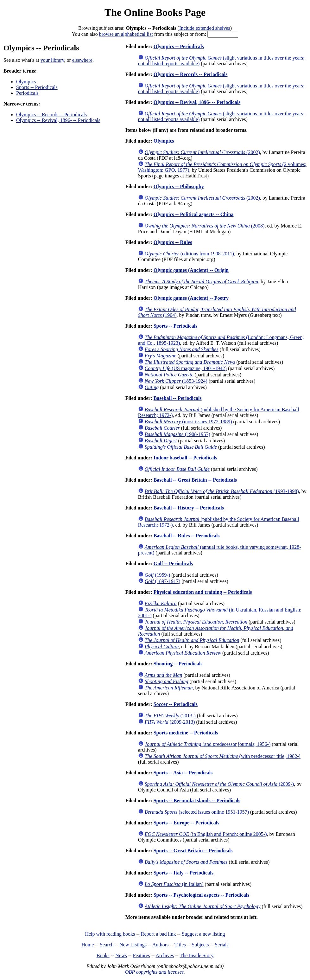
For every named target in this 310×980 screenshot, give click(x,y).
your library (52, 60)
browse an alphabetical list (126, 34)
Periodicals (27, 93)
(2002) (202, 152)
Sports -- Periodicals (37, 87)
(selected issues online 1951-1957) (197, 812)
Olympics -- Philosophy (179, 186)
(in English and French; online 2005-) (206, 834)
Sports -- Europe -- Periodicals (187, 823)
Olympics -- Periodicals (179, 46)
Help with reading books (110, 934)
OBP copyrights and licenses (154, 972)
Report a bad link (158, 934)
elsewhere (82, 60)
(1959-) (157, 575)
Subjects (200, 945)
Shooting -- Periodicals (178, 664)
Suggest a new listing (203, 934)
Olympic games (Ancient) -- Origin (191, 270)
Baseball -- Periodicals (178, 398)
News (121, 955)
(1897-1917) (162, 581)
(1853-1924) (176, 381)
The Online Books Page (155, 12)
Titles (180, 945)
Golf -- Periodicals (173, 564)
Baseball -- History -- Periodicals (189, 508)
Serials (222, 945)
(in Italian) (174, 884)
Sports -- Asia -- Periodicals (183, 773)
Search (107, 945)
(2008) (205, 226)
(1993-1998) (222, 491)
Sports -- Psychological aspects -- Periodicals (202, 895)
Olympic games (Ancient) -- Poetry (191, 298)
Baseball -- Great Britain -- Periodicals (195, 480)
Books (103, 955)
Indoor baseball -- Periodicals (185, 458)
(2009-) (219, 784)
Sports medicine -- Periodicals (186, 733)
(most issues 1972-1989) (188, 422)
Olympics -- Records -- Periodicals (51, 115)
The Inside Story (197, 955)
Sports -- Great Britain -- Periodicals (193, 851)
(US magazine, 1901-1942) (186, 368)
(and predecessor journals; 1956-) (208, 744)
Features (141, 955)
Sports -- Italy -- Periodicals (183, 873)
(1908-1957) (177, 434)
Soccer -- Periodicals (176, 704)
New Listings (133, 945)
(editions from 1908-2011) (189, 254)
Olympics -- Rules (173, 242)
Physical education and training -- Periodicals (203, 592)
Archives (165, 955)
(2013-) (170, 716)
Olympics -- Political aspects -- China (194, 214)
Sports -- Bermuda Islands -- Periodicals (197, 801)
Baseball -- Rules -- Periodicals (187, 536)
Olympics (26, 82)
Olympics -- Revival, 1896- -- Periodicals (58, 120)
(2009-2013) (170, 722)
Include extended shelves (205, 28)
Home (88, 945)
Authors (161, 945)
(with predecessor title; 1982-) (223, 756)
